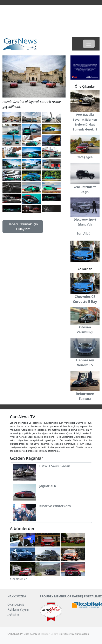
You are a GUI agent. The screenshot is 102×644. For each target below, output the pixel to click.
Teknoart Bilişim (49, 634)
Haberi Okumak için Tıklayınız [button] (23, 227)
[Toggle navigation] (89, 44)
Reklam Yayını (18, 609)
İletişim (13, 614)
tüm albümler (18, 579)
